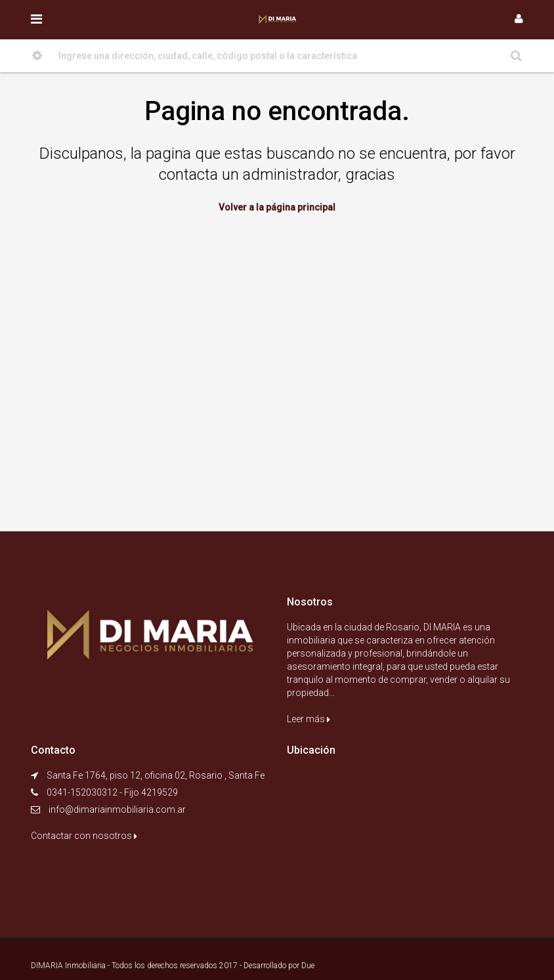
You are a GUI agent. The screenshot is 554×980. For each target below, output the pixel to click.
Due (308, 966)
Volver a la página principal (277, 207)
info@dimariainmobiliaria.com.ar (117, 809)
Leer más (309, 719)
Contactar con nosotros (84, 836)
